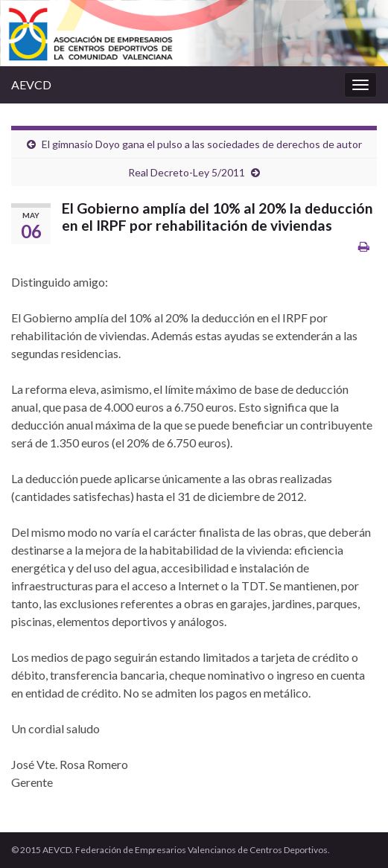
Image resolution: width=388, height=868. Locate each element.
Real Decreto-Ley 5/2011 (187, 172)
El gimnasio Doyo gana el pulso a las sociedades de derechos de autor (202, 144)
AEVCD (31, 84)
